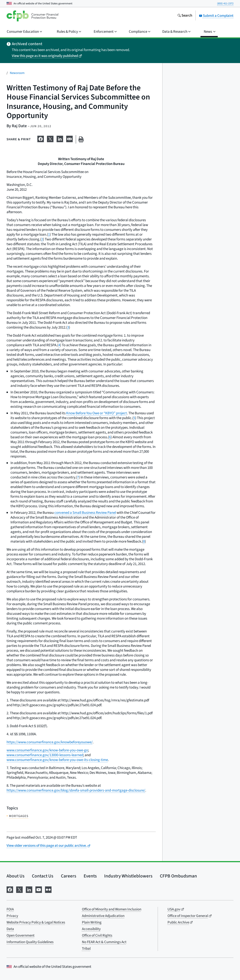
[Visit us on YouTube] (39, 889)
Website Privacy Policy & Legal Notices (36, 922)
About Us (16, 876)
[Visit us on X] (19, 889)
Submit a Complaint (216, 16)
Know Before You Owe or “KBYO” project (97, 413)
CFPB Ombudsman (178, 876)
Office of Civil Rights (97, 935)
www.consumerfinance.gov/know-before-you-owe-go (47, 750)
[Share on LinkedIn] (60, 139)
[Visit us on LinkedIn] (29, 889)
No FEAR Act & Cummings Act (104, 942)
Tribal (86, 949)
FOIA (10, 909)
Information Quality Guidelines (30, 942)
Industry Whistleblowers (128, 876)
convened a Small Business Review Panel (85, 513)
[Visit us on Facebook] (10, 889)
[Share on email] (69, 139)
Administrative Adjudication (103, 916)
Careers (69, 876)
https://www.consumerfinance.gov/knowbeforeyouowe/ (50, 742)
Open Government (21, 935)
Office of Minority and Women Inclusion (112, 909)
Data (10, 929)
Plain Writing (92, 922)
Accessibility (91, 929)
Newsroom (17, 73)
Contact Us (43, 876)
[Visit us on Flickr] (48, 889)
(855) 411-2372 (225, 3)
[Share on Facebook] (41, 139)
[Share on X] (50, 139)
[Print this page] (81, 139)
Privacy (12, 916)
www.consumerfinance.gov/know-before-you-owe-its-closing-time (57, 760)
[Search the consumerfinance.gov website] (185, 16)
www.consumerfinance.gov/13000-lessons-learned (45, 755)
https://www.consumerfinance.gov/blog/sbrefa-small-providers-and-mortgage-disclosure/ (76, 790)
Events (90, 876)
